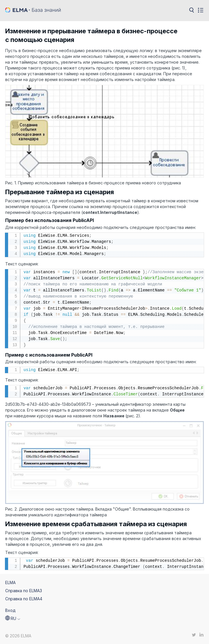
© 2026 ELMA (18, 636)
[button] (13, 619)
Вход (10, 610)
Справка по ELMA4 (24, 599)
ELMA (10, 582)
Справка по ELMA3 (24, 591)
